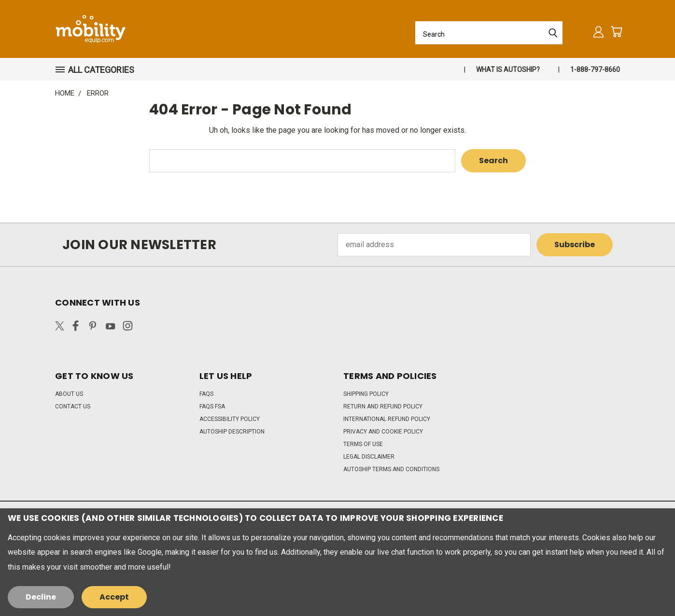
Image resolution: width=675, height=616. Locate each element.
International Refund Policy (387, 419)
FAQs (206, 394)
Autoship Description (232, 432)
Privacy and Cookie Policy (383, 432)
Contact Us (73, 406)
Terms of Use (363, 444)
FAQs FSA (212, 406)
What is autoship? (508, 70)
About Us (69, 394)
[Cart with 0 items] (616, 32)
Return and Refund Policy (383, 406)
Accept (114, 597)
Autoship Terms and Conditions (391, 469)
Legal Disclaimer (369, 457)
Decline (41, 597)
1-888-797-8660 (595, 70)
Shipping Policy (366, 394)
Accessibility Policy (230, 419)
